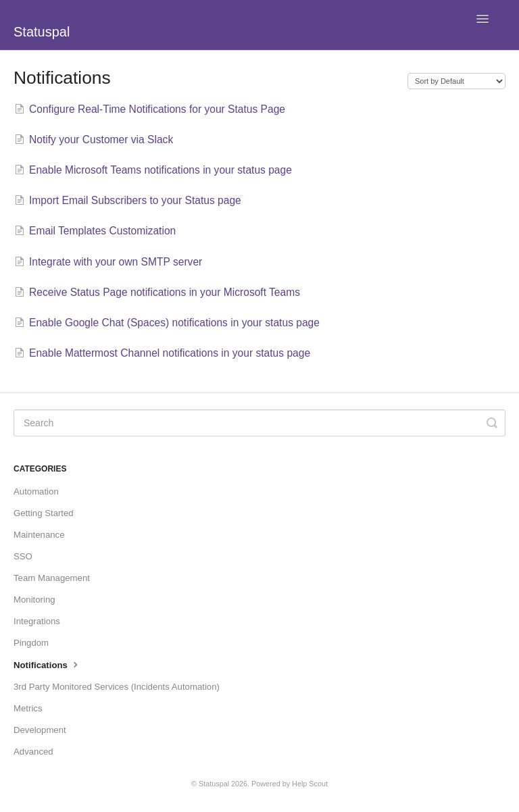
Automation (36, 491)
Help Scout (310, 784)
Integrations (37, 621)
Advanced (33, 752)
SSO (23, 556)
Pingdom (31, 643)
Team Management (52, 578)
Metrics (28, 708)
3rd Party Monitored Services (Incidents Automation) (117, 687)
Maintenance (39, 535)
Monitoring (34, 600)
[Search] (259, 423)
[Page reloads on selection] (456, 81)
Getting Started (44, 513)
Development (40, 730)
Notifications (47, 664)
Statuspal (214, 784)
